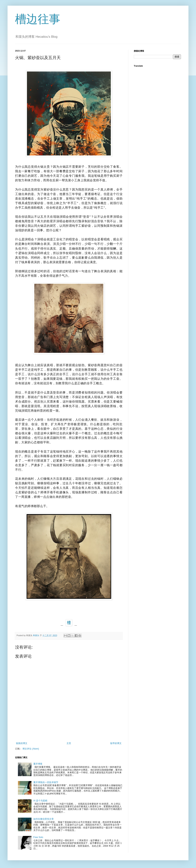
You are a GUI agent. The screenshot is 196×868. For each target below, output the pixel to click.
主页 (69, 743)
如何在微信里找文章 (44, 819)
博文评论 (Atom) (31, 749)
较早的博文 (116, 743)
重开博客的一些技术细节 (46, 782)
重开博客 (38, 764)
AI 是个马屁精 (40, 801)
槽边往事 (38, 19)
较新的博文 (22, 743)
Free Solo (38, 837)
